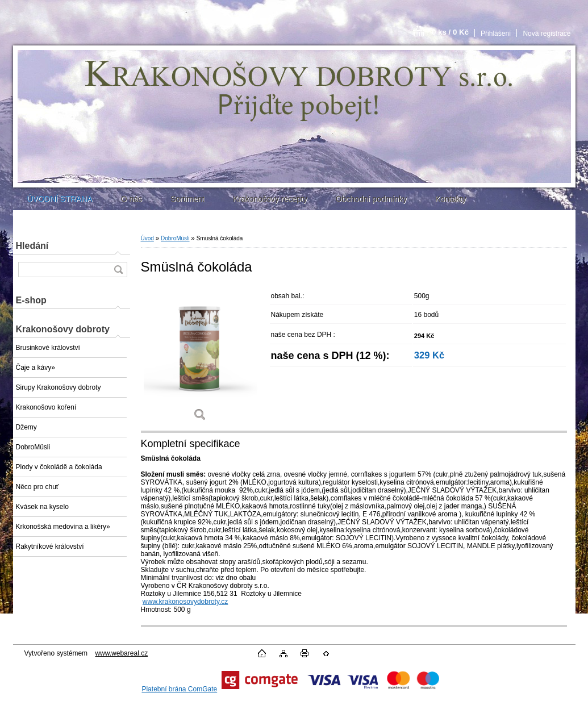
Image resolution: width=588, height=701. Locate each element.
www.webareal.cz (121, 653)
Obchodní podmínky (371, 199)
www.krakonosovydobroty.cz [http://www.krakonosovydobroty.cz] (185, 602)
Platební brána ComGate (179, 689)
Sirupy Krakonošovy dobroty (59, 387)
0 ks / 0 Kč (450, 32)
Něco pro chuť (37, 487)
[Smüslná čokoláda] (201, 358)
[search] (118, 270)
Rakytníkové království (50, 546)
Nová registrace (547, 34)
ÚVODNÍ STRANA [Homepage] (60, 199)
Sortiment (187, 199)
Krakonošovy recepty (270, 199)
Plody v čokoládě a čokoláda (59, 467)
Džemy (26, 427)
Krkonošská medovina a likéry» (63, 527)
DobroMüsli (33, 447)
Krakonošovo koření (46, 407)
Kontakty (451, 199)
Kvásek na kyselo (42, 507)
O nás (132, 199)
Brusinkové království (48, 348)
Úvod (147, 238)
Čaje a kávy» (36, 368)
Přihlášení (496, 34)
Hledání (32, 246)
